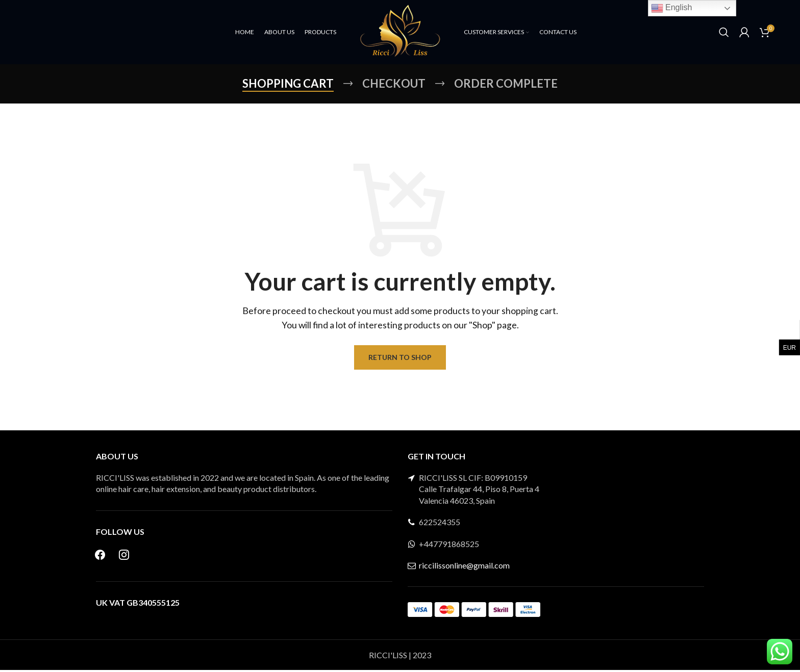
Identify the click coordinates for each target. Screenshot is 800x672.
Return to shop (400, 359)
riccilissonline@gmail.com (464, 567)
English (672, 8)
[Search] (724, 33)
